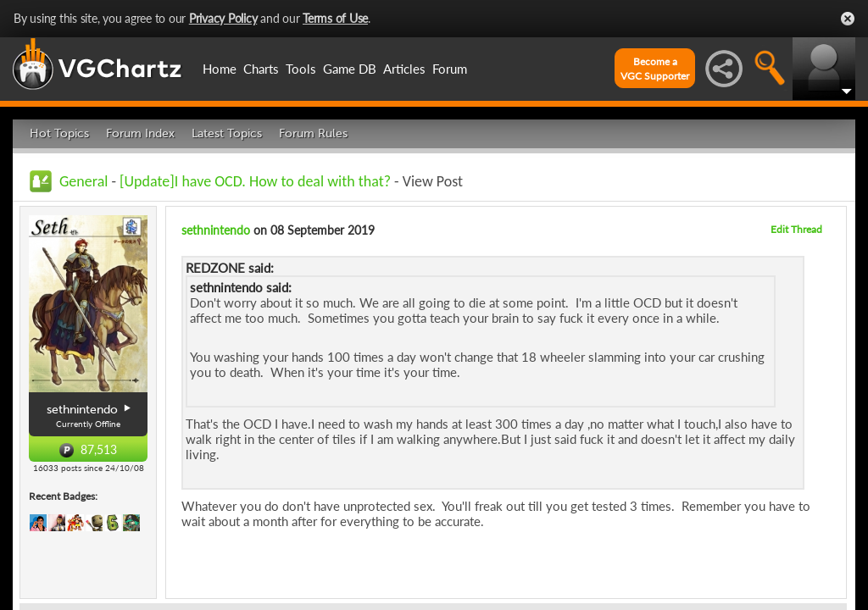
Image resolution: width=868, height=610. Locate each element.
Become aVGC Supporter (655, 69)
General (83, 181)
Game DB (350, 69)
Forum (450, 69)
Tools (301, 69)
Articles (404, 69)
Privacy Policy (223, 18)
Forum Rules (313, 133)
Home (220, 69)
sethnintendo (216, 230)
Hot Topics (59, 133)
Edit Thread (796, 229)
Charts (261, 69)
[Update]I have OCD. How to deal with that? (255, 181)
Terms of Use (335, 18)
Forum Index (140, 133)
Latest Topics (227, 133)
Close (848, 19)
